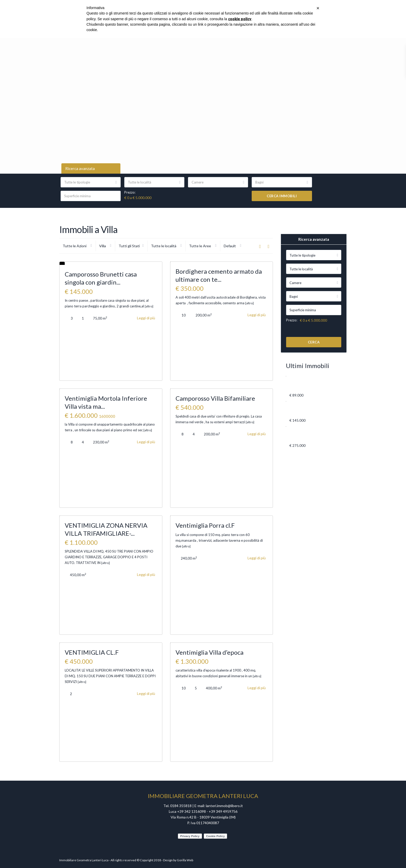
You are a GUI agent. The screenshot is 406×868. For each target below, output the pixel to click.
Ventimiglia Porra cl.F (205, 525)
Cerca (314, 342)
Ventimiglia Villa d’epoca (209, 652)
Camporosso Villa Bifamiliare (215, 398)
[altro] (149, 306)
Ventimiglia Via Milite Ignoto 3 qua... (302, 434)
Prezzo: (130, 192)
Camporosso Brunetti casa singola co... (301, 409)
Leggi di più (146, 318)
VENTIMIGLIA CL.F (92, 652)
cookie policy (240, 19)
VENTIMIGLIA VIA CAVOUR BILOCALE (304, 384)
